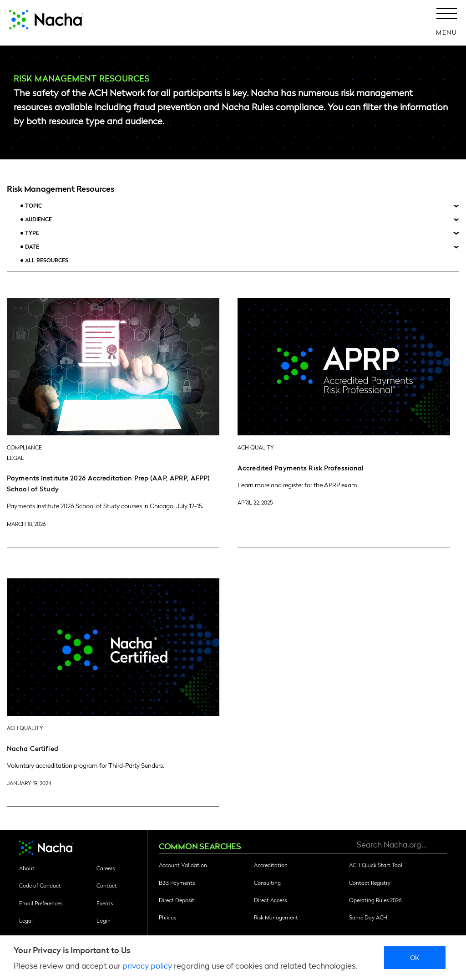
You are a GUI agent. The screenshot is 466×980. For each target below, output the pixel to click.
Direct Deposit (177, 900)
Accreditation (271, 865)
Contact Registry (370, 883)
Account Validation (183, 865)
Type (32, 233)
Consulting (267, 883)
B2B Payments (177, 883)
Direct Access (270, 900)
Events (105, 903)
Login (104, 920)
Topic (33, 206)
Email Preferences (41, 903)
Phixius (167, 917)
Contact (107, 885)
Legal (26, 920)
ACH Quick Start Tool (376, 865)
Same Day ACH (368, 917)
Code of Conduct (40, 885)
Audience (38, 219)
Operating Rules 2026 (375, 900)
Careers (106, 868)
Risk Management (276, 917)
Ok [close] (415, 957)
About (27, 868)
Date (32, 247)
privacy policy (147, 965)
